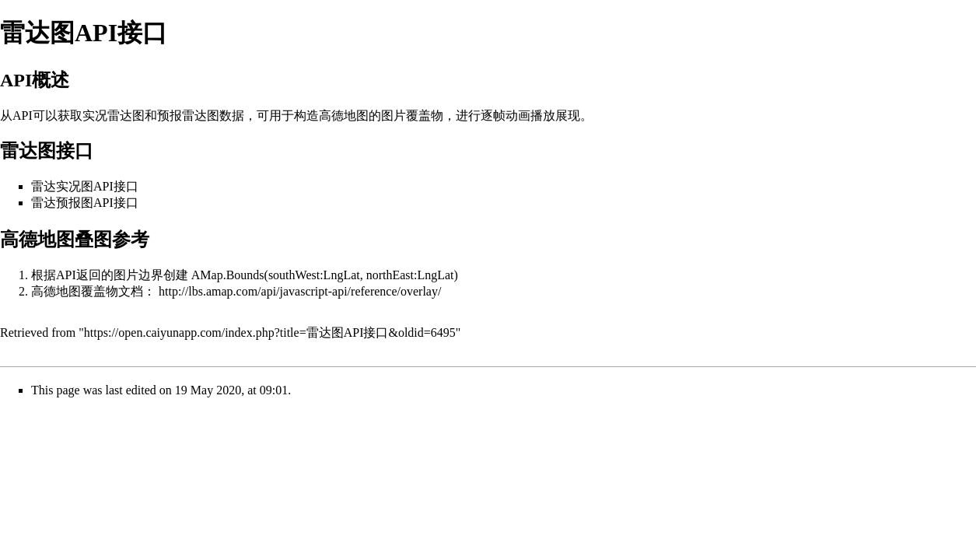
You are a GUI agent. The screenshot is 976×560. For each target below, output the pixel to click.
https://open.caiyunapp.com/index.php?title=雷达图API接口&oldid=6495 (270, 332)
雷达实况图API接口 (85, 186)
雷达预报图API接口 (85, 203)
